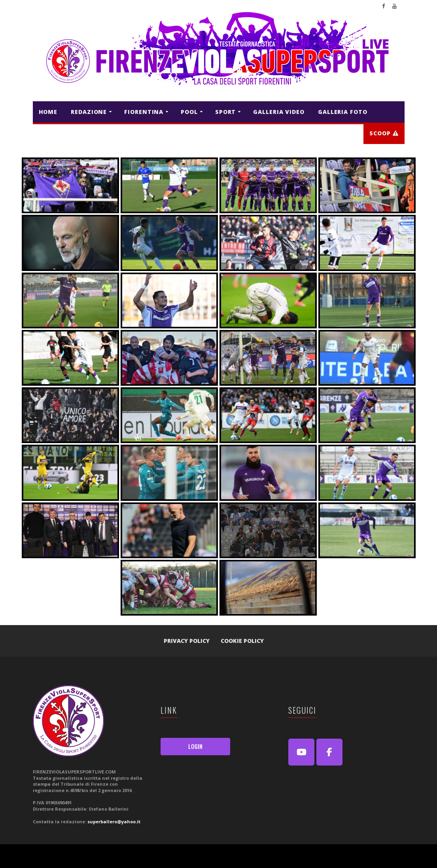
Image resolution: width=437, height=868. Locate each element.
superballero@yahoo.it (114, 822)
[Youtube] (301, 752)
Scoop (384, 133)
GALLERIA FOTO (343, 112)
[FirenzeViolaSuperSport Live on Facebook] (329, 752)
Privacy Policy (187, 641)
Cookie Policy (242, 641)
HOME (48, 112)
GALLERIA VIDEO (279, 112)
